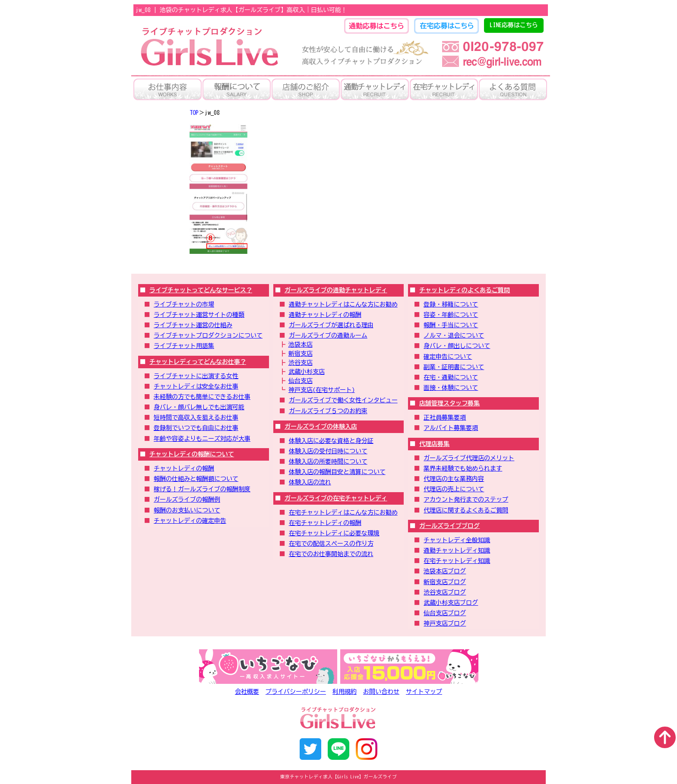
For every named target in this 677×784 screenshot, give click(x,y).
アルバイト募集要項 (451, 428)
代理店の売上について (454, 489)
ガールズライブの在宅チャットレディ (336, 498)
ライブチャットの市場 (184, 304)
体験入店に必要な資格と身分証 (331, 441)
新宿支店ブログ (445, 582)
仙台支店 (301, 381)
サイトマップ (424, 692)
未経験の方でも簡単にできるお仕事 (202, 397)
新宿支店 (301, 354)
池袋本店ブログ (445, 571)
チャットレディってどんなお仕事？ (198, 362)
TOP (194, 112)
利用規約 (345, 692)
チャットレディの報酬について (192, 454)
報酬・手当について (451, 325)
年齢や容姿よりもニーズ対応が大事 (202, 439)
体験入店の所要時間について (328, 462)
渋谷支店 (301, 363)
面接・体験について (451, 388)
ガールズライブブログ (449, 526)
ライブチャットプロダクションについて (208, 335)
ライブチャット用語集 (184, 346)
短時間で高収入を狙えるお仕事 (196, 417)
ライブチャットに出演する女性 (196, 376)
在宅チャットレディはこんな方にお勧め (343, 512)
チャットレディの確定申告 (190, 521)
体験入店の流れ (310, 482)
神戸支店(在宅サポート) (322, 390)
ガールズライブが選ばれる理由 (331, 325)
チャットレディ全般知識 (457, 540)
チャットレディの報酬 (184, 468)
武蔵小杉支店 (307, 372)
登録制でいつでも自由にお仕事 (196, 428)
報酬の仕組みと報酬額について (196, 479)
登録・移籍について (451, 304)
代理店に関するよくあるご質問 (466, 510)
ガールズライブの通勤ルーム (328, 335)
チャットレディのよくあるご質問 (465, 290)
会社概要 (247, 692)
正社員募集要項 (445, 417)
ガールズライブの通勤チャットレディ (336, 290)
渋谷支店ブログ (445, 592)
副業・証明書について (454, 367)
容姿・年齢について (451, 315)
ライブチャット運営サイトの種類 (199, 315)
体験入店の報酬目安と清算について (337, 472)
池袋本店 (301, 345)
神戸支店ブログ (445, 623)
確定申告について (448, 357)
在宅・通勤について (451, 377)
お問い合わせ (381, 692)
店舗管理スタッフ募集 (449, 403)
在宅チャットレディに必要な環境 (334, 533)
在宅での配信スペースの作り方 (331, 544)
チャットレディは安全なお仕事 (196, 386)
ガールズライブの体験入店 (321, 427)
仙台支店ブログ (445, 613)
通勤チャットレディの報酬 (325, 315)
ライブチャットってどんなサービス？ (201, 290)
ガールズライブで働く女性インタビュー (343, 400)
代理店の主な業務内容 (454, 479)
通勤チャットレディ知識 (457, 550)
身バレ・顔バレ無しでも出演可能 (199, 407)
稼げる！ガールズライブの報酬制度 (202, 489)
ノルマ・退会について (454, 335)
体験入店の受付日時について (328, 451)
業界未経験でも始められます (463, 468)
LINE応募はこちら (514, 25)
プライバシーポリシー (296, 692)
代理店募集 (434, 444)
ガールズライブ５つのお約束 (328, 411)
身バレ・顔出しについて (457, 346)
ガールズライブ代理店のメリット (469, 458)
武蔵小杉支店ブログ (451, 603)
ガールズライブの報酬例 (187, 499)
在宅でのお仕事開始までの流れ (331, 554)
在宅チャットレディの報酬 (325, 523)
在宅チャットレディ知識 (457, 561)
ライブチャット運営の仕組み (193, 325)
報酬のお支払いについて (187, 510)
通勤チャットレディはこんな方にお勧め (343, 304)
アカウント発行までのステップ (466, 499)
